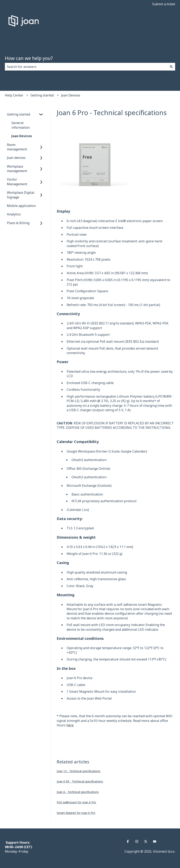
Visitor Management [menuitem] (17, 182)
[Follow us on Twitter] (146, 841)
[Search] (171, 67)
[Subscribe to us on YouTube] (155, 841)
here (70, 725)
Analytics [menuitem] (14, 214)
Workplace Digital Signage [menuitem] (21, 195)
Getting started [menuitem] (18, 114)
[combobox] (86, 67)
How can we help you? (29, 58)
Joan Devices (71, 95)
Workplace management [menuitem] (17, 169)
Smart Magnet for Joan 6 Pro (76, 813)
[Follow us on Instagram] (137, 841)
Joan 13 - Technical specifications (79, 771)
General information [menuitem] (21, 125)
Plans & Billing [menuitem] (18, 223)
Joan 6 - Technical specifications (78, 792)
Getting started (42, 95)
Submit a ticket (164, 4)
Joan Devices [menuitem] (22, 136)
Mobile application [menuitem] (21, 206)
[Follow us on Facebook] (128, 841)
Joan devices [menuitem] (16, 158)
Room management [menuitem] (17, 147)
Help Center (14, 95)
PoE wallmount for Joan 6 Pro (76, 802)
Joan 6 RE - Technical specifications (80, 781)
